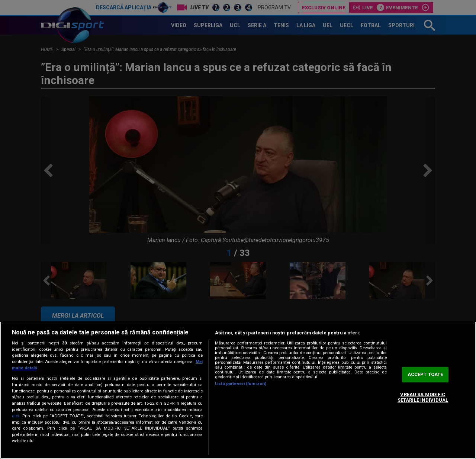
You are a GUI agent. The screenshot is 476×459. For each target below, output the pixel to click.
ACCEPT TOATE (425, 374)
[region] (238, 390)
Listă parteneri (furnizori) (241, 384)
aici (16, 416)
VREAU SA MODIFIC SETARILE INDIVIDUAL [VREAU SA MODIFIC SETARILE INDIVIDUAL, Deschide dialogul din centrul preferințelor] (423, 397)
